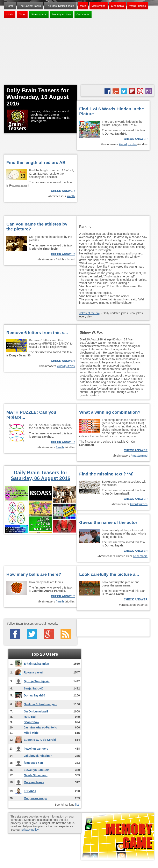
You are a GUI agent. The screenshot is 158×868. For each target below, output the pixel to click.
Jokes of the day (90, 313)
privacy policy (30, 830)
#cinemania (140, 556)
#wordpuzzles (128, 144)
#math (71, 196)
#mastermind (139, 456)
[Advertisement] (79, 52)
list (77, 805)
